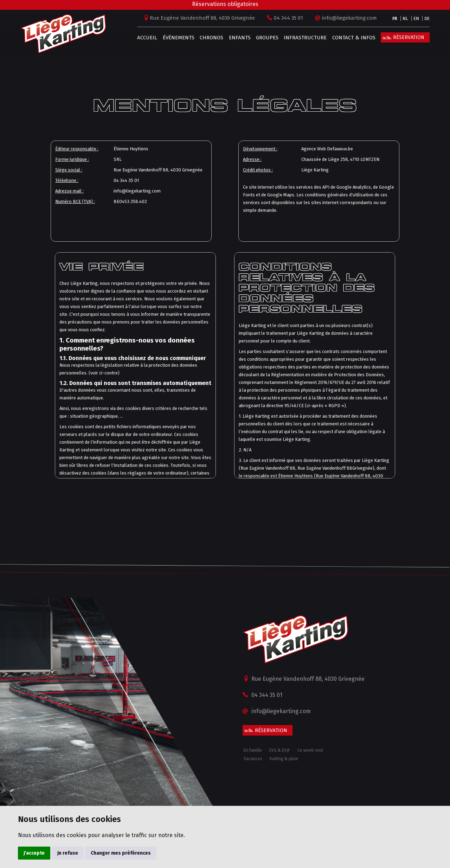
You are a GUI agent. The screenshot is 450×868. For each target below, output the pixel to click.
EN (414, 18)
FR (393, 18)
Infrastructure (303, 38)
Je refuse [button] (68, 853)
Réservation (407, 37)
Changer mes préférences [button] (121, 853)
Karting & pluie (284, 759)
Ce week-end (310, 750)
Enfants (237, 38)
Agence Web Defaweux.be (327, 149)
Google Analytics (354, 187)
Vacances (253, 759)
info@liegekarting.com (347, 18)
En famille (253, 750)
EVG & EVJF (280, 750)
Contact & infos (352, 38)
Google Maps (281, 195)
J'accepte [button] (34, 853)
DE (425, 18)
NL (403, 18)
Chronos (209, 38)
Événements (176, 38)
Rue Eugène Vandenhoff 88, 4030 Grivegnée (200, 18)
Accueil (145, 38)
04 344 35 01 (286, 18)
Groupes (265, 38)
